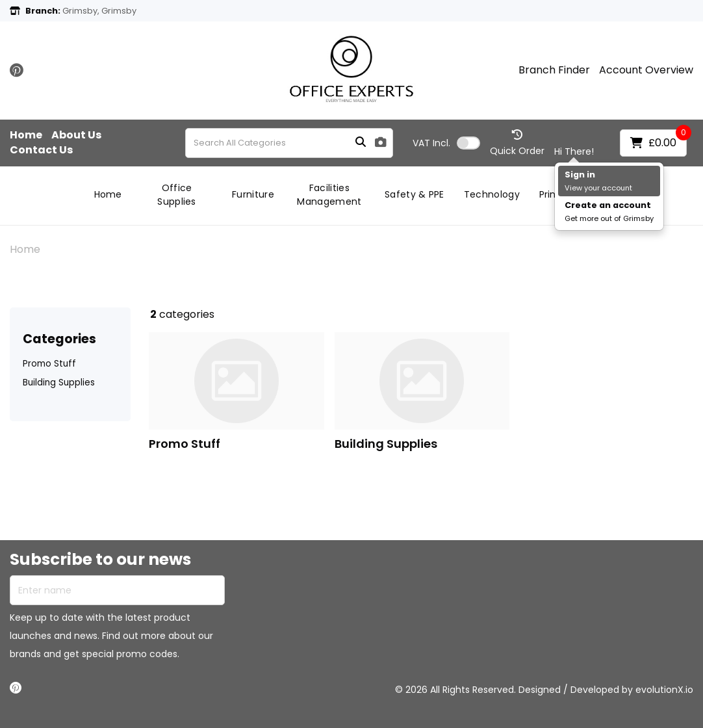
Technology (492, 194)
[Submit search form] (361, 143)
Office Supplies (177, 195)
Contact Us (41, 150)
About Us (76, 135)
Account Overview (646, 70)
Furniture (253, 194)
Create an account (608, 205)
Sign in (580, 175)
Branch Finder (554, 70)
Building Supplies (59, 383)
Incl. (431, 143)
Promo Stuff (49, 364)
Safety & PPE (415, 194)
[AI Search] (381, 143)
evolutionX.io (664, 690)
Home (26, 135)
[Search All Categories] (289, 143)
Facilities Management (329, 195)
